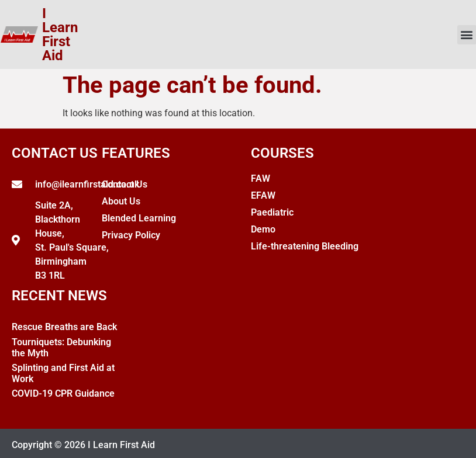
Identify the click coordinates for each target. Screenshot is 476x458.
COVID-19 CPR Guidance (63, 393)
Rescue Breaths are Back (64, 327)
